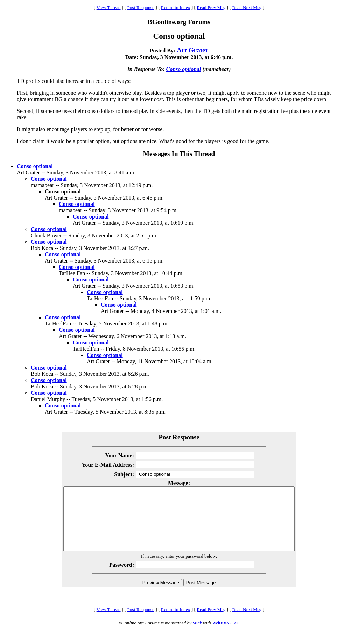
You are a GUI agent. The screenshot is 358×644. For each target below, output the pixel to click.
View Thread (109, 8)
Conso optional (184, 69)
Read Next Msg (247, 8)
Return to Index (176, 8)
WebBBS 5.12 (225, 635)
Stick (197, 635)
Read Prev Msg (211, 8)
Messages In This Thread (179, 154)
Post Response (141, 8)
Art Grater (192, 50)
